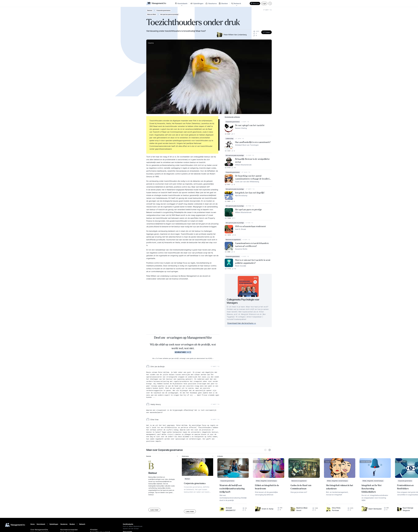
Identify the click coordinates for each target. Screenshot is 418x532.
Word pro (255, 3)
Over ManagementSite (39, 530)
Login (264, 3)
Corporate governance (163, 10)
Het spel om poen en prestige (169, 14)
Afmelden (94, 530)
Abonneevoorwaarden (69, 530)
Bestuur (150, 10)
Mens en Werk (152, 14)
